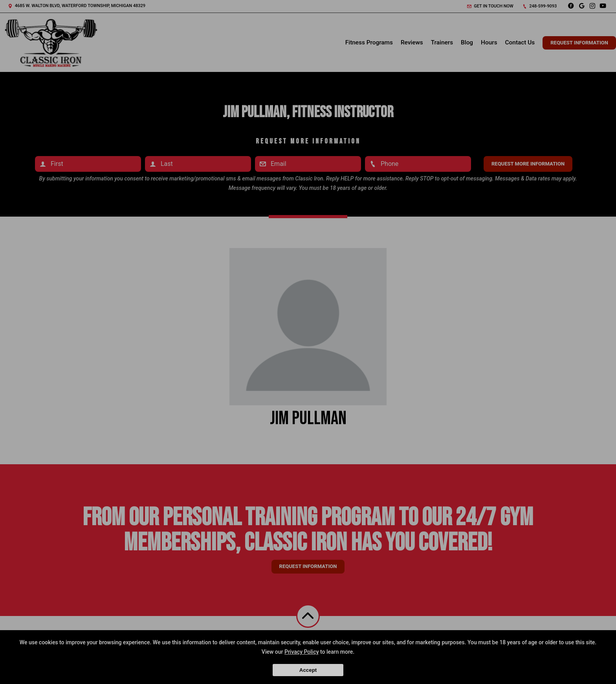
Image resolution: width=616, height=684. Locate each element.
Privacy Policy (302, 652)
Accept (308, 670)
